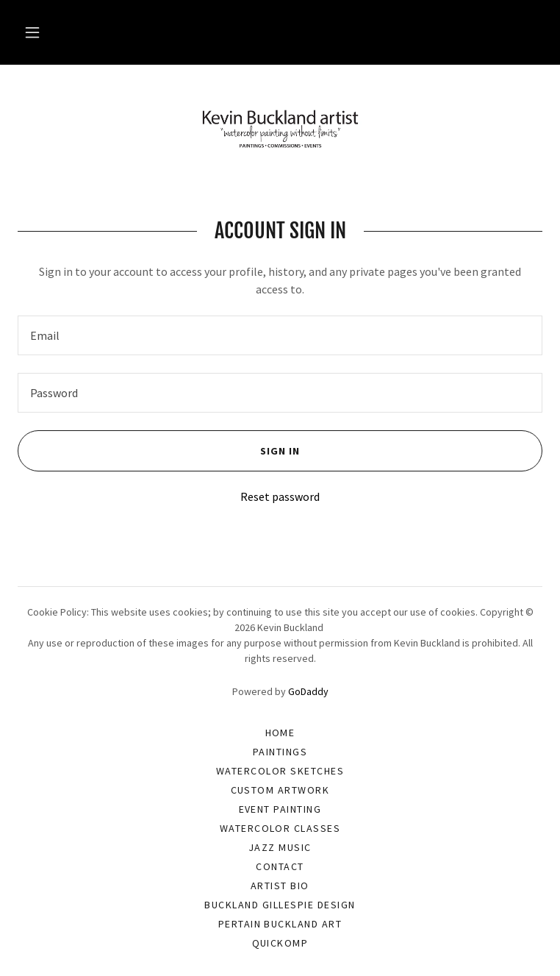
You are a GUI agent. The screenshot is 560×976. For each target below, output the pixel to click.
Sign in (159, 451)
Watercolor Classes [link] (280, 828)
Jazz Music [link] (280, 847)
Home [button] (280, 733)
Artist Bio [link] (280, 886)
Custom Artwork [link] (280, 790)
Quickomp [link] (280, 943)
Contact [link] (280, 866)
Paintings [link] (280, 752)
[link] (280, 129)
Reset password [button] (280, 496)
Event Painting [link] (280, 809)
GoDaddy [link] (308, 691)
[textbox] (280, 335)
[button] (32, 32)
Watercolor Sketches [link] (280, 771)
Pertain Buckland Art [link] (280, 924)
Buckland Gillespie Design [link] (280, 905)
